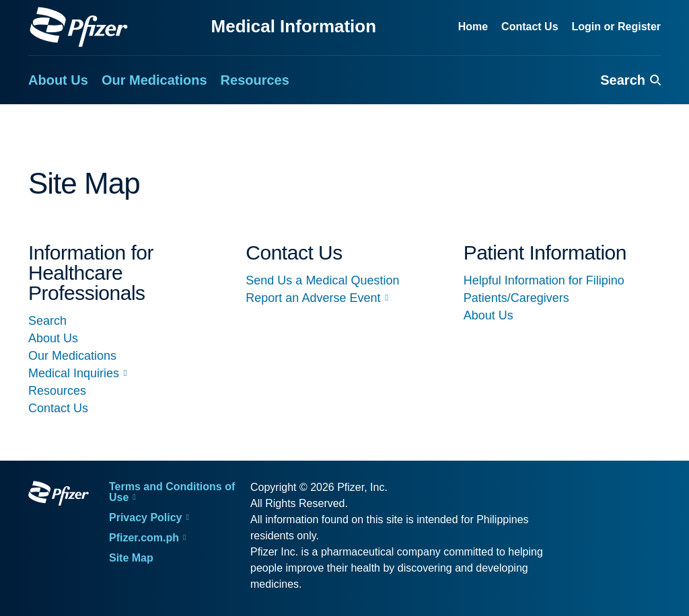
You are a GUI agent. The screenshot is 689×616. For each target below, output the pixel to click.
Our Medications (72, 356)
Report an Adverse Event (313, 298)
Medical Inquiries (74, 373)
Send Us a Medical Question (322, 280)
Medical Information (294, 26)
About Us (53, 338)
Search (47, 321)
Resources (57, 391)
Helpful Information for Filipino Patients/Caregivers (544, 289)
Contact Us (58, 408)
